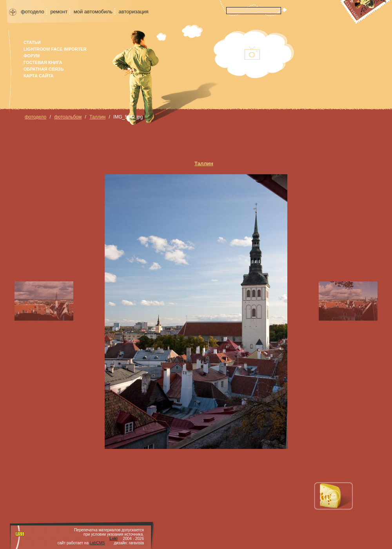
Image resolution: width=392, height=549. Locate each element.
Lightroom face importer (55, 49)
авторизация (134, 12)
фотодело (33, 12)
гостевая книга (43, 62)
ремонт (59, 12)
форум (32, 56)
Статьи (32, 42)
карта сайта (38, 76)
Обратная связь (44, 69)
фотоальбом (68, 117)
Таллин (97, 117)
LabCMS (97, 543)
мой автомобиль (93, 12)
